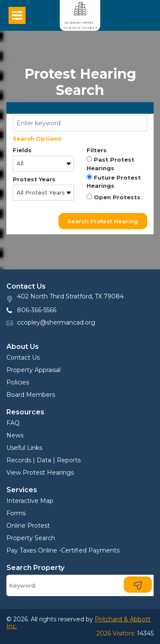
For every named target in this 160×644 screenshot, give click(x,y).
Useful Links (24, 448)
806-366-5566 (37, 310)
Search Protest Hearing (103, 221)
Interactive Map (30, 501)
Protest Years (34, 179)
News (15, 435)
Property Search (31, 538)
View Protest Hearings (40, 473)
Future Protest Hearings (114, 182)
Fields (22, 150)
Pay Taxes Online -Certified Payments (63, 550)
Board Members (31, 395)
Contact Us (23, 357)
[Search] (80, 585)
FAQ (13, 423)
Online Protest (28, 526)
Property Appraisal (33, 370)
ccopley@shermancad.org (56, 322)
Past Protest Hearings (111, 164)
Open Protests (113, 197)
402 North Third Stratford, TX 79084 (70, 296)
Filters (97, 150)
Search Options (37, 139)
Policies (18, 382)
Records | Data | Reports (44, 460)
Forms (16, 513)
